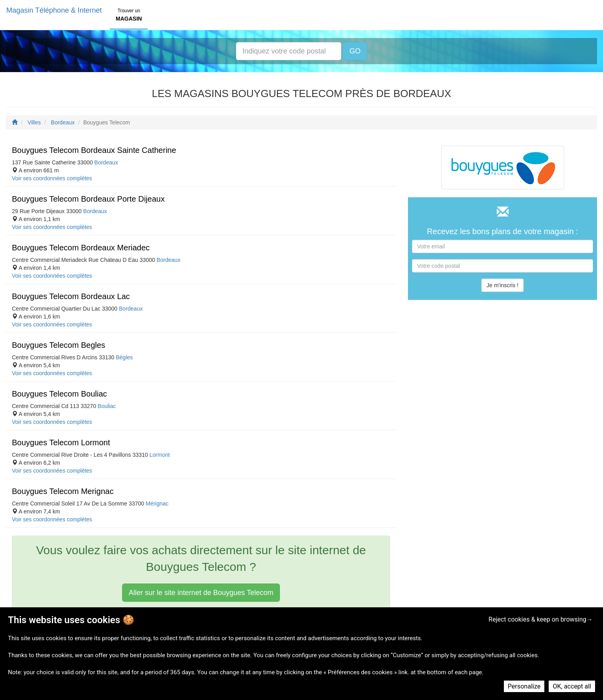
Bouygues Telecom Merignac (63, 491)
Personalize (524, 686)
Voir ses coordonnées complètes (52, 178)
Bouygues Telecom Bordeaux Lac (71, 296)
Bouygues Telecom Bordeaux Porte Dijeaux (88, 199)
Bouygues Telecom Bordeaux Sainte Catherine (94, 150)
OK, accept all (572, 686)
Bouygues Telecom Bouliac (59, 394)
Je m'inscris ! (502, 285)
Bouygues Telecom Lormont (61, 443)
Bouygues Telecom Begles (58, 345)
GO (355, 51)
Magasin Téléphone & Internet (54, 10)
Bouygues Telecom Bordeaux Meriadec (81, 248)
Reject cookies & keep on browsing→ (541, 619)
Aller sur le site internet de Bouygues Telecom (201, 593)
